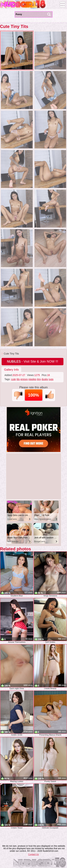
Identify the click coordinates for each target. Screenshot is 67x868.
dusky (45, 379)
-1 (18, 395)
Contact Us (33, 854)
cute (13, 379)
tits (18, 379)
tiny (39, 379)
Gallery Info (11, 370)
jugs (51, 379)
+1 (49, 395)
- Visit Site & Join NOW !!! (33, 361)
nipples (32, 379)
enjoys (24, 379)
